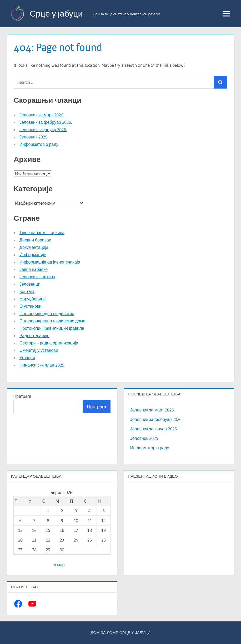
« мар (59, 565)
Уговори (27, 358)
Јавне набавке (34, 269)
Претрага (22, 396)
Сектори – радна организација (49, 343)
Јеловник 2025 (33, 137)
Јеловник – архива (37, 277)
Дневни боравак (35, 240)
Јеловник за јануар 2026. (43, 130)
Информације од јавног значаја (50, 262)
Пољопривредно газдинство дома (52, 321)
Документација (34, 247)
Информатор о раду (39, 144)
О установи (30, 306)
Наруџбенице (33, 299)
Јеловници (30, 284)
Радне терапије (34, 336)
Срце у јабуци (56, 14)
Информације (33, 255)
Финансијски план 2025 (42, 365)
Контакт (27, 291)
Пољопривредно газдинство (47, 313)
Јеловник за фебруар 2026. (46, 122)
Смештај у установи (39, 350)
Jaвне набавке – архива (42, 233)
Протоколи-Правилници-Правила (52, 328)
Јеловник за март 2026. (42, 115)
